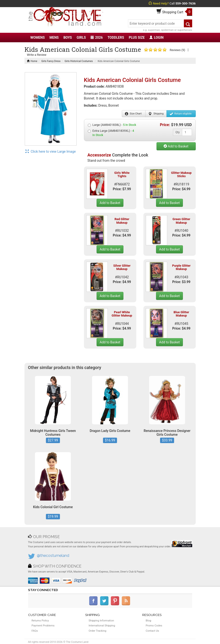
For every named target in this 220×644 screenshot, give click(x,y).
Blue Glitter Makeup (181, 314)
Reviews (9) (177, 50)
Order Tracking (98, 631)
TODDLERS (116, 38)
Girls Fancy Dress (51, 61)
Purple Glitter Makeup (181, 267)
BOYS (68, 38)
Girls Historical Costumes (79, 61)
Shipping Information (101, 620)
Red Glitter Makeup (122, 221)
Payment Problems (43, 625)
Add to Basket (176, 146)
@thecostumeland (53, 556)
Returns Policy (40, 620)
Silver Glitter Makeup (122, 267)
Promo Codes (154, 625)
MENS (54, 38)
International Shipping (102, 625)
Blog (149, 620)
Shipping (156, 114)
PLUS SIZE (137, 38)
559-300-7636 (186, 3)
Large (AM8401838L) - (112, 125)
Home (32, 61)
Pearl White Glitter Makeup (122, 314)
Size (133, 114)
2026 (97, 38)
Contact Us (152, 631)
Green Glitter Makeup (181, 221)
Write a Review (37, 55)
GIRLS (81, 38)
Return (181, 114)
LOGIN (156, 38)
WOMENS (38, 38)
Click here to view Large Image (51, 152)
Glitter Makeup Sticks (181, 174)
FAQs (35, 631)
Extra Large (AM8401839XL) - (111, 133)
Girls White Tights (122, 174)
